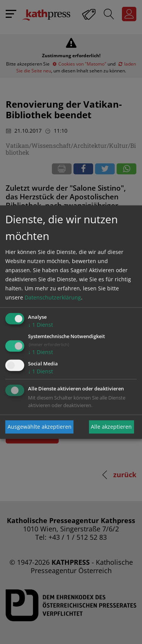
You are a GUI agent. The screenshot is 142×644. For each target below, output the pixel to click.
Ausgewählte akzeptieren (40, 427)
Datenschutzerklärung (53, 297)
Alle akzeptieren (111, 427)
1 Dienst (41, 325)
